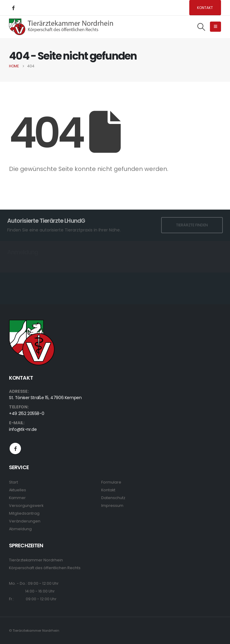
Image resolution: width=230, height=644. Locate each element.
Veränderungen (25, 521)
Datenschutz (113, 498)
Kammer (17, 498)
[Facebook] (13, 8)
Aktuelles (18, 490)
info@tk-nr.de (23, 429)
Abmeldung (20, 529)
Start (13, 482)
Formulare (111, 482)
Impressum (112, 506)
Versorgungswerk (26, 506)
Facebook (15, 448)
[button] (201, 27)
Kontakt (205, 8)
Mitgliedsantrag (24, 513)
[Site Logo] (61, 27)
